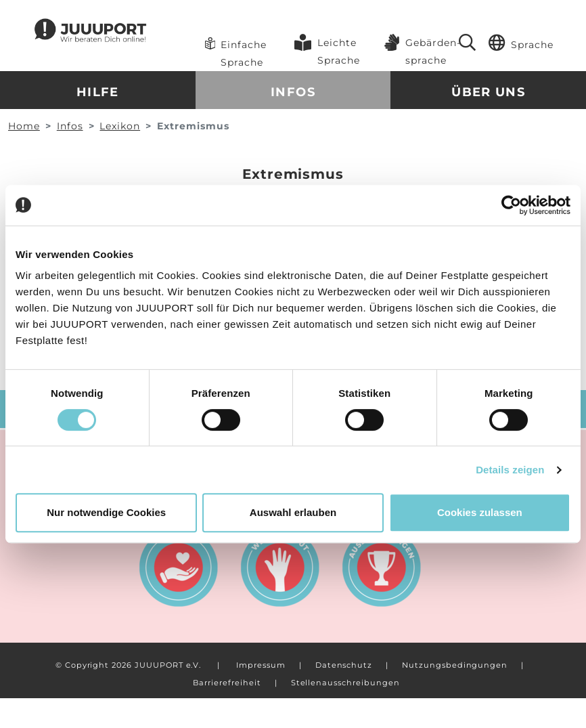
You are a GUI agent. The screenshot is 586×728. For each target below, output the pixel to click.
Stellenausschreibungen (345, 683)
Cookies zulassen (480, 512)
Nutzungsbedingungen (455, 665)
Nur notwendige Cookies (106, 512)
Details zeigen (510, 470)
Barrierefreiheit (227, 683)
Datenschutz (344, 665)
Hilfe (98, 92)
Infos (293, 92)
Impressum (261, 665)
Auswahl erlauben (293, 512)
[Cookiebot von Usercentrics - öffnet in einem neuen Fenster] (511, 205)
